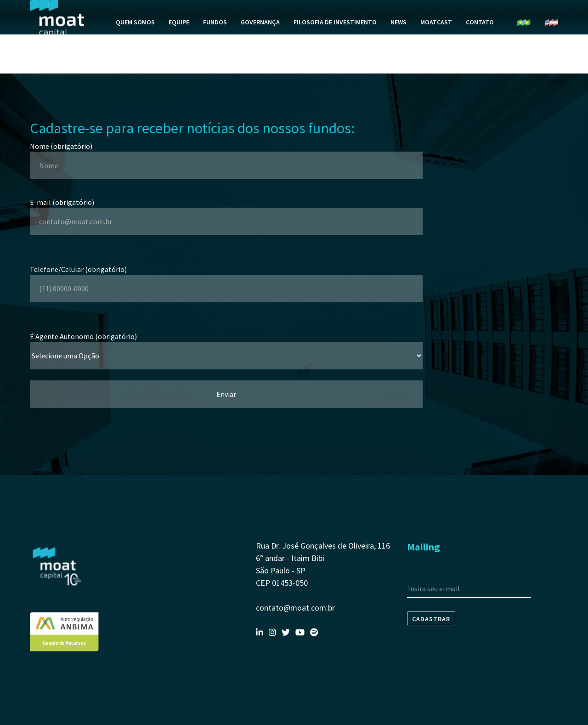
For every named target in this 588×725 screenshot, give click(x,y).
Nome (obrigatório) (226, 156)
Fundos (215, 44)
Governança (260, 44)
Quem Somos (135, 44)
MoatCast (436, 44)
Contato (480, 44)
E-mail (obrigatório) (226, 212)
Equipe (179, 44)
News (399, 44)
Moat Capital (57, 39)
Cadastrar (431, 619)
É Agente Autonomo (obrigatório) (226, 346)
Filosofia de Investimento (335, 44)
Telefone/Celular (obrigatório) (226, 279)
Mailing (424, 547)
